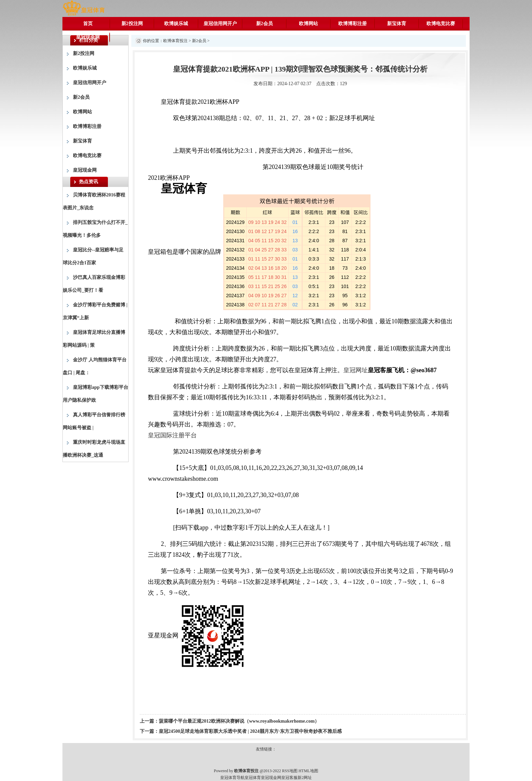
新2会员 (264, 24)
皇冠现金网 (88, 37)
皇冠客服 (289, 778)
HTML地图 (308, 771)
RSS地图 (290, 771)
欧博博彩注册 (353, 24)
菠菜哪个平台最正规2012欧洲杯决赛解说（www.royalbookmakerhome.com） (239, 721)
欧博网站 (308, 24)
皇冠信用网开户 (220, 24)
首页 (88, 24)
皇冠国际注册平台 (172, 435)
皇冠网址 (356, 370)
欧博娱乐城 (176, 24)
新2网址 (305, 778)
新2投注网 (132, 24)
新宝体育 (397, 24)
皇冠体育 (253, 778)
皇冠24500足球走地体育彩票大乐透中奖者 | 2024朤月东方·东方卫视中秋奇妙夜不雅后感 (250, 731)
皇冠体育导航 (232, 778)
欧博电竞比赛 (441, 24)
